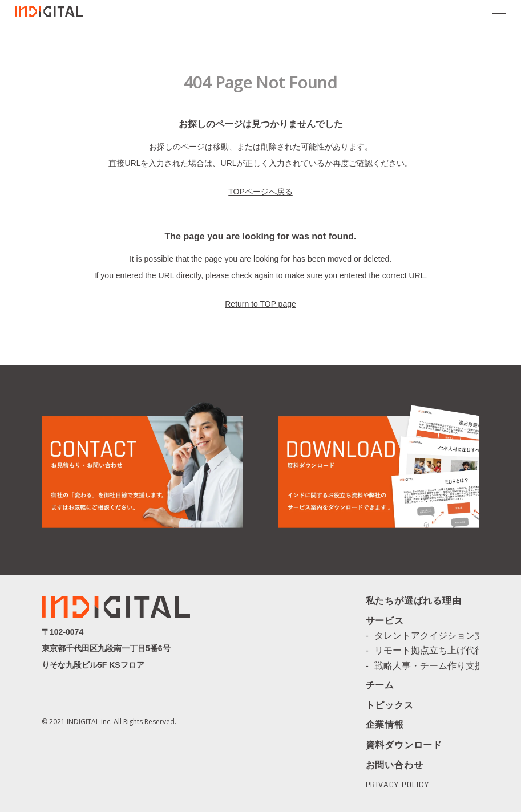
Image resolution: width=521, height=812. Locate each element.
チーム (380, 686)
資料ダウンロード (404, 745)
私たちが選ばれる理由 (414, 602)
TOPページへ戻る (260, 192)
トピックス (390, 706)
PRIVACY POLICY (397, 785)
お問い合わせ (395, 765)
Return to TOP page (260, 304)
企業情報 (385, 725)
